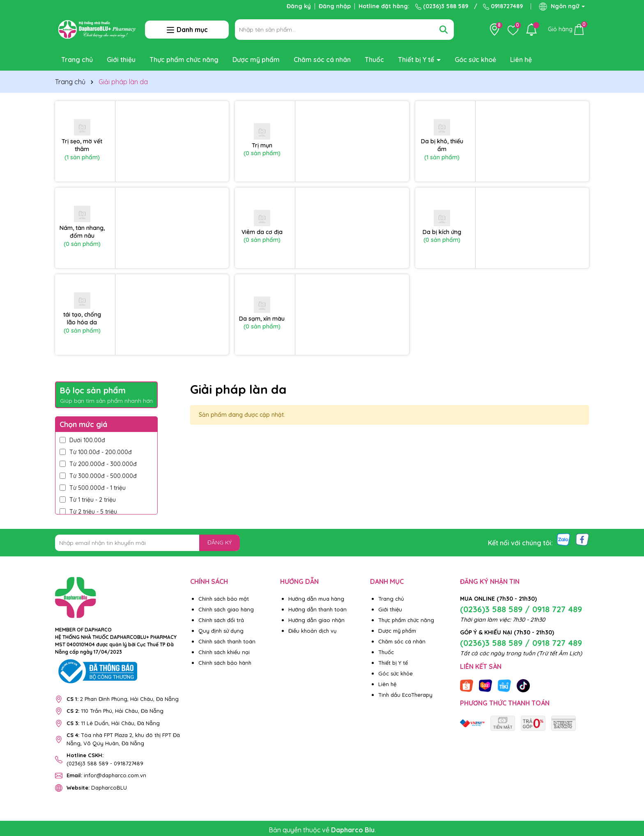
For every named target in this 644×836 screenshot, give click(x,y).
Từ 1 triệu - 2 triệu (88, 500)
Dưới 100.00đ (82, 440)
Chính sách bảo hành (225, 663)
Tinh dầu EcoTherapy (405, 695)
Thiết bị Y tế (417, 60)
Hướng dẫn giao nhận (316, 620)
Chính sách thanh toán (227, 641)
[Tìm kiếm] (444, 30)
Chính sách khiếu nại (224, 652)
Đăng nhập (335, 6)
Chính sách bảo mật (224, 599)
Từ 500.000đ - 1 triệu (93, 488)
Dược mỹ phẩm (256, 60)
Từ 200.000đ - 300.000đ (98, 464)
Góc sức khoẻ (475, 60)
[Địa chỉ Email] (147, 543)
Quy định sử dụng (221, 631)
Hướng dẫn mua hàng (316, 599)
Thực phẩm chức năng (184, 60)
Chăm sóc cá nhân (322, 60)
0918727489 (503, 6)
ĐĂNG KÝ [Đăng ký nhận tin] (220, 542)
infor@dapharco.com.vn (106, 775)
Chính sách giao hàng (226, 609)
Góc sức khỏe (396, 673)
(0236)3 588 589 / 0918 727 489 (521, 609)
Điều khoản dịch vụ (312, 631)
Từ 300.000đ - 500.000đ (98, 476)
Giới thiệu (121, 60)
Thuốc (374, 60)
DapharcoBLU (97, 788)
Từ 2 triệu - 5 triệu (88, 512)
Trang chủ (77, 60)
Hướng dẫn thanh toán (317, 609)
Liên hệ (521, 60)
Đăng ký (299, 6)
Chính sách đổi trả (221, 620)
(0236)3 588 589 (442, 6)
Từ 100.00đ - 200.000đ (96, 452)
